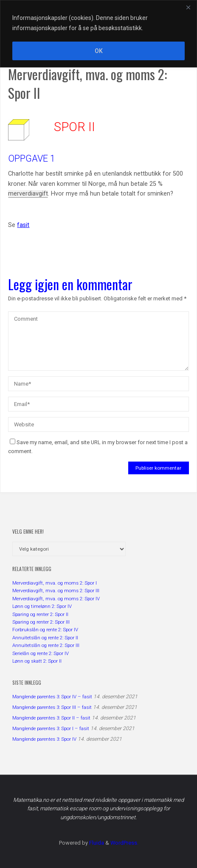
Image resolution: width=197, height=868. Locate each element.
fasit (23, 225)
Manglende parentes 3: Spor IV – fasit (52, 697)
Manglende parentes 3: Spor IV (44, 739)
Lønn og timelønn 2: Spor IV (42, 606)
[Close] (188, 7)
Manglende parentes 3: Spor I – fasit (51, 728)
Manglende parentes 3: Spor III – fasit (52, 707)
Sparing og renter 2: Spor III (41, 622)
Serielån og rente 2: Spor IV (41, 653)
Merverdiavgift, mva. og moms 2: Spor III (56, 591)
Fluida (96, 843)
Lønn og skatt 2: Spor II (37, 661)
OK (99, 51)
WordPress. (124, 843)
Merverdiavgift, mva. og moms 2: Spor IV (56, 599)
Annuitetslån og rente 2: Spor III (46, 645)
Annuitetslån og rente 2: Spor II (45, 638)
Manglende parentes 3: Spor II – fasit (51, 718)
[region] (98, 34)
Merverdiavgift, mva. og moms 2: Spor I (55, 583)
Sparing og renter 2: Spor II (40, 614)
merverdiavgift (28, 194)
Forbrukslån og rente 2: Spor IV (45, 630)
